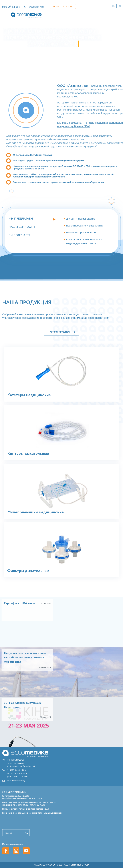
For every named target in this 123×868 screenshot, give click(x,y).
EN (119, 6)
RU (114, 6)
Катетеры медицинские (29, 395)
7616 (18, 7)
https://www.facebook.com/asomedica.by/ (6, 851)
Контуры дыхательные (28, 454)
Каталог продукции (63, 6)
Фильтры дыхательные (28, 571)
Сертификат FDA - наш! (20, 603)
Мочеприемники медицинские (35, 512)
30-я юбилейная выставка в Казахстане (22, 705)
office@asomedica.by (16, 781)
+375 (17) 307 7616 (36, 7)
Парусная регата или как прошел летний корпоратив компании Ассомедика (26, 658)
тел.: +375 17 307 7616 (17, 773)
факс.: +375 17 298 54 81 (18, 777)
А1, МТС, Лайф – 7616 (17, 770)
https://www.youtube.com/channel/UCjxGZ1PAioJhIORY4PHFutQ (26, 851)
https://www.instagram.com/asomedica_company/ (16, 851)
